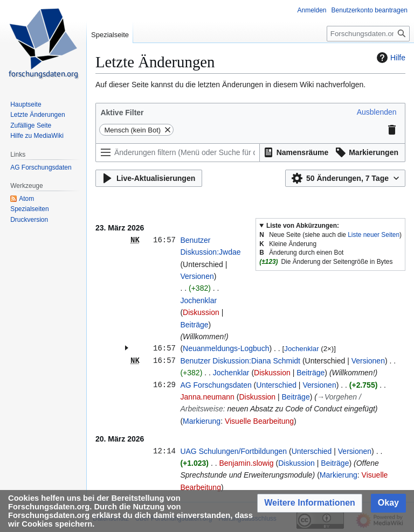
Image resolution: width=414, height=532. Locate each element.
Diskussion (201, 312)
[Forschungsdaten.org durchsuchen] (368, 34)
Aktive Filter (122, 113)
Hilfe (390, 58)
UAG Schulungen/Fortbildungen (233, 451)
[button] (377, 112)
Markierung (202, 421)
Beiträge (194, 325)
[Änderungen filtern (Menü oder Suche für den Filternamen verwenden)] (178, 153)
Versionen (197, 276)
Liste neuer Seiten (374, 235)
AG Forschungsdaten (216, 385)
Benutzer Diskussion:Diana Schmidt (240, 361)
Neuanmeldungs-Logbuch (226, 348)
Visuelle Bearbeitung (259, 421)
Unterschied (276, 385)
